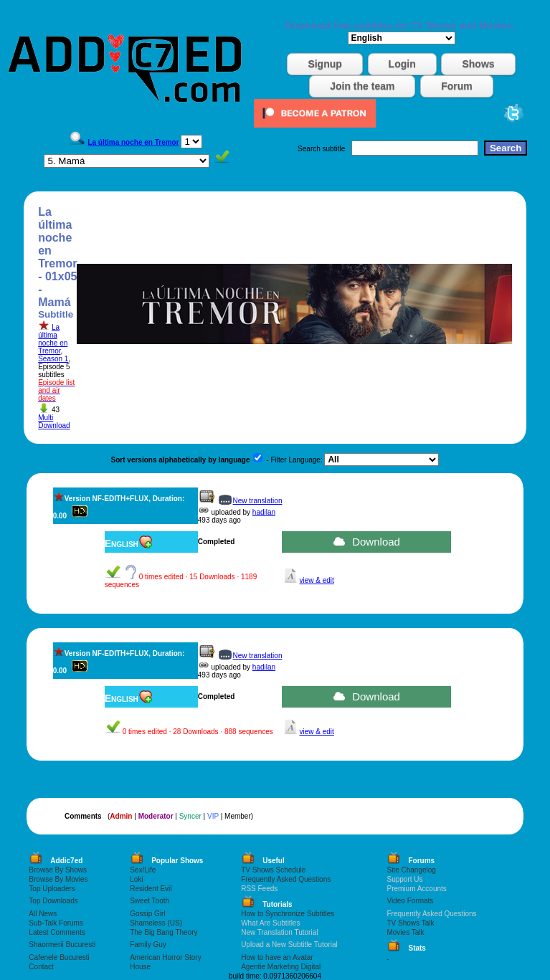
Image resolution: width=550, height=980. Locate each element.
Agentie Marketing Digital (281, 967)
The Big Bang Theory (163, 932)
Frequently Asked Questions (286, 879)
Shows (478, 64)
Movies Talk (405, 932)
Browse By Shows (58, 870)
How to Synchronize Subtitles (288, 914)
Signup (324, 64)
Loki (136, 879)
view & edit (316, 580)
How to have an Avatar (277, 957)
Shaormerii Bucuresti (62, 945)
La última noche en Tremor (53, 339)
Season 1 (53, 359)
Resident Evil (151, 889)
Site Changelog (411, 870)
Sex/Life (143, 870)
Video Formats (410, 901)
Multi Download (54, 422)
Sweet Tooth (150, 901)
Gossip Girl (147, 914)
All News (43, 914)
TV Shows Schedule (273, 870)
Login (402, 64)
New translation (258, 501)
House (140, 967)
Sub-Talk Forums (56, 923)
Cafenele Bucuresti (59, 957)
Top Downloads (53, 901)
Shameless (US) (156, 923)
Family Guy (148, 945)
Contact (41, 967)
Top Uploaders (52, 889)
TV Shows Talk (410, 923)
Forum (457, 86)
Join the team (362, 86)
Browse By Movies (58, 879)
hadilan (264, 512)
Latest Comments (57, 932)
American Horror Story (165, 957)
